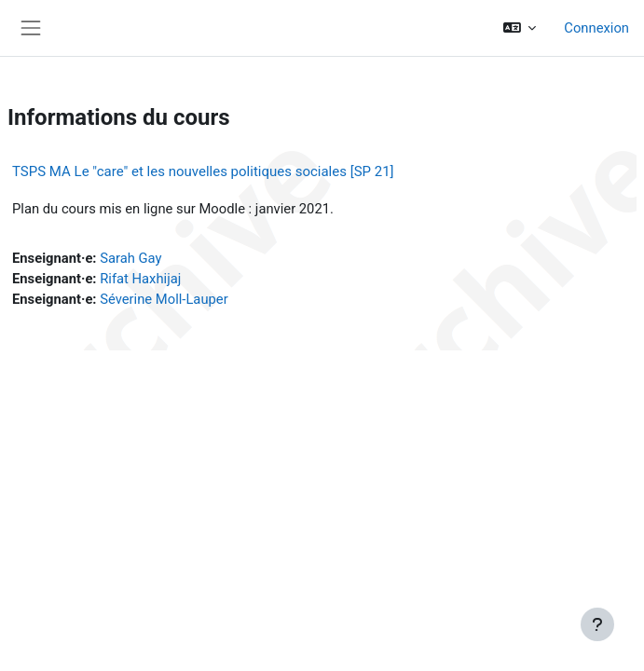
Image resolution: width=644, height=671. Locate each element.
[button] (520, 28)
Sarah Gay (130, 258)
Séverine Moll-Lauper (164, 299)
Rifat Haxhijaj (140, 279)
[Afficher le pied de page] (597, 624)
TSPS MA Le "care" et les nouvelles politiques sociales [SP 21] (203, 171)
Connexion (596, 28)
